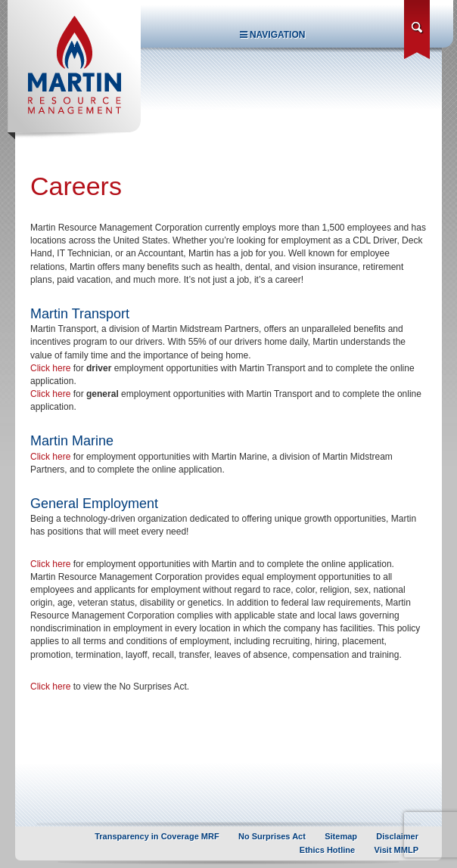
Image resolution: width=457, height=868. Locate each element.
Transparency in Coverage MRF (157, 836)
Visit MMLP (396, 850)
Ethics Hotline (327, 850)
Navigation (273, 35)
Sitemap (341, 836)
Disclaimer (397, 836)
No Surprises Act (272, 836)
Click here (50, 368)
